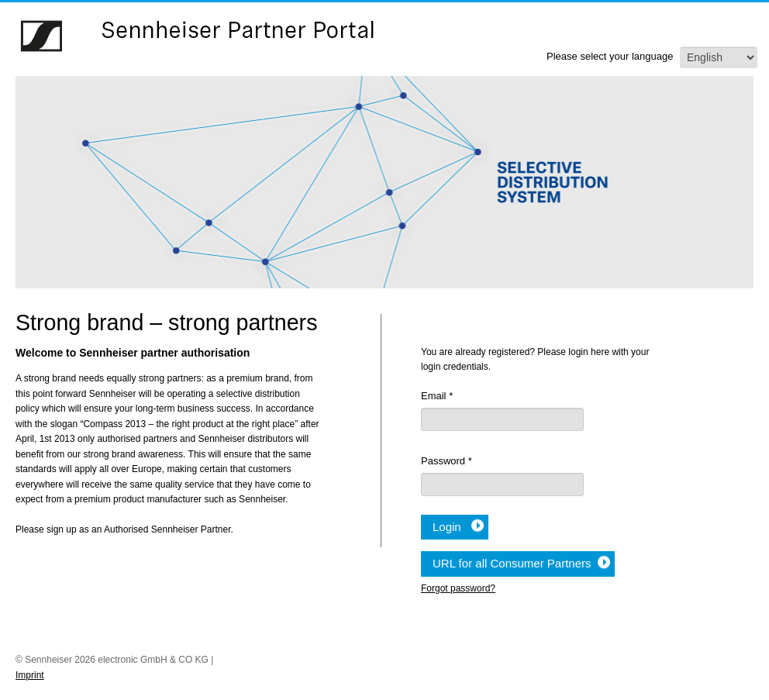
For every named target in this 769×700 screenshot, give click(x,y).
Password (447, 461)
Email (437, 396)
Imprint (30, 675)
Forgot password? (458, 588)
